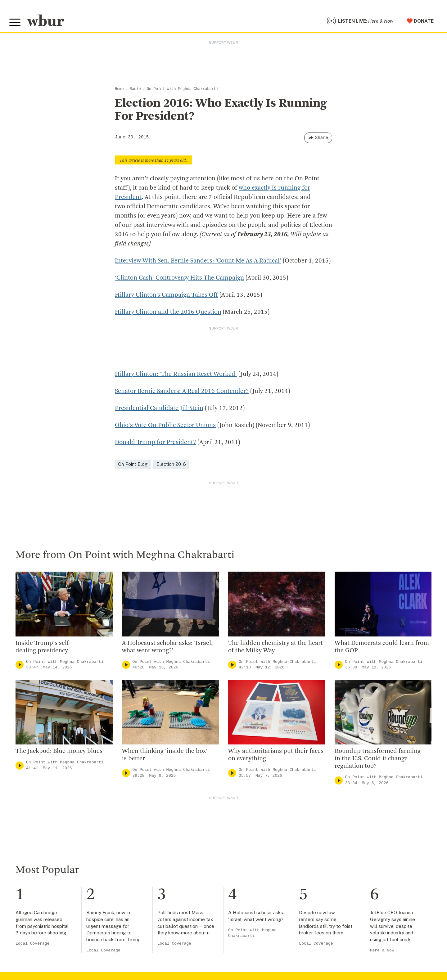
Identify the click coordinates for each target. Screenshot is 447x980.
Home (119, 89)
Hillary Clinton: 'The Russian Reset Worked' (176, 374)
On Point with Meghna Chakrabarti (183, 89)
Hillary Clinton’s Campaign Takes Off (166, 295)
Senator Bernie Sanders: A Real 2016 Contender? (182, 391)
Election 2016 (171, 464)
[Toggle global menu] (15, 22)
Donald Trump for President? (155, 443)
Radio (135, 89)
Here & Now (382, 950)
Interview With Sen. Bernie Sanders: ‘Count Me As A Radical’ (198, 261)
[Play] (20, 665)
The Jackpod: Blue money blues (59, 751)
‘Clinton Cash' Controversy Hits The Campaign (179, 278)
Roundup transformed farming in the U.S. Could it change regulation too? (378, 759)
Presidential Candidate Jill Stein (159, 408)
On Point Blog (133, 464)
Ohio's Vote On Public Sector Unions (165, 425)
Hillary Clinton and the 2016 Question (168, 312)
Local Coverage (32, 944)
